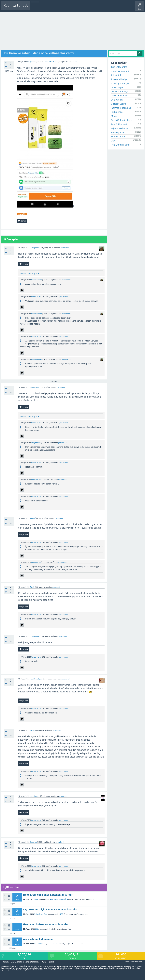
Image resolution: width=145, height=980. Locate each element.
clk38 (61, 914)
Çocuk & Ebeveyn (120, 91)
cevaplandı (65, 248)
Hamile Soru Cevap (100, 8)
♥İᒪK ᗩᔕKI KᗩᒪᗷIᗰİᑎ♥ (59, 899)
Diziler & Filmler (119, 96)
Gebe (44, 962)
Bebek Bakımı (116, 8)
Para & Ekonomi (119, 124)
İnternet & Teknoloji (121, 108)
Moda (114, 116)
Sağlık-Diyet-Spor (41, 914)
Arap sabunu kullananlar (38, 939)
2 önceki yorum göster (30, 416)
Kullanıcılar (73, 8)
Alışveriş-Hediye (119, 79)
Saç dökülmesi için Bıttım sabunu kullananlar (50, 909)
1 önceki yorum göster (30, 273)
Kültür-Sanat (117, 112)
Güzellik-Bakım (118, 104)
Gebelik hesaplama (32, 962)
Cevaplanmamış (47, 8)
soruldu (75, 62)
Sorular (35, 8)
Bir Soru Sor (84, 8)
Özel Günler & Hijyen (121, 120)
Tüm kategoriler (119, 67)
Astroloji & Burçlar (120, 83)
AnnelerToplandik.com (134, 962)
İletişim (6, 962)
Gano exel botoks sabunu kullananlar (46, 924)
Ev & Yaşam (117, 100)
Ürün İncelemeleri (120, 71)
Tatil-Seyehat (117, 132)
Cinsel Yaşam (118, 87)
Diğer (30, 62)
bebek (52, 962)
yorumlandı (66, 280)
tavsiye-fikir (22, 214)
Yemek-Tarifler (118, 137)
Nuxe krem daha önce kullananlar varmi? (48, 895)
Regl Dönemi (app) (120, 145)
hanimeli (57, 944)
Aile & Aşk (38, 944)
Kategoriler (61, 8)
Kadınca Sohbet (16, 6)
